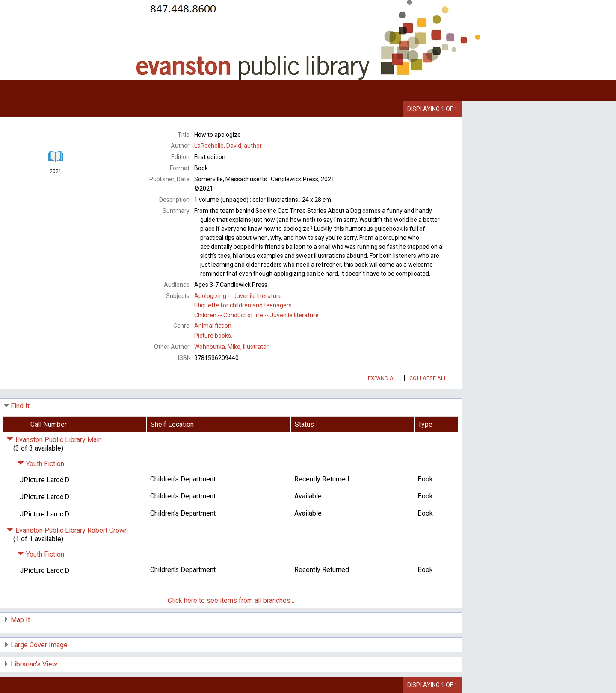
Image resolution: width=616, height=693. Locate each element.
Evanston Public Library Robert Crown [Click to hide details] (67, 530)
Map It (20, 620)
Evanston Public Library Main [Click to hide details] (54, 440)
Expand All (384, 378)
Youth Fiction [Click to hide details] (41, 464)
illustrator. (232, 347)
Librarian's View (34, 664)
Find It (20, 406)
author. (228, 146)
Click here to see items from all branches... (231, 600)
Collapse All (428, 378)
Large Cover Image (39, 645)
